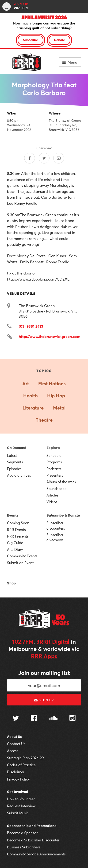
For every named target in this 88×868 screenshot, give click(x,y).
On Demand (17, 448)
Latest (12, 455)
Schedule (54, 455)
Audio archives (19, 475)
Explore (53, 448)
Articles (52, 495)
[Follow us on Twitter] (16, 719)
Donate (59, 40)
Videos (52, 502)
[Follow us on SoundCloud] (53, 719)
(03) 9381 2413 (31, 326)
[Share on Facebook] (30, 158)
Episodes (14, 469)
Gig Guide (15, 543)
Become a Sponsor (22, 833)
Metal (59, 408)
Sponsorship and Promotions (32, 826)
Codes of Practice (21, 765)
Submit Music (18, 813)
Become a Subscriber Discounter (33, 840)
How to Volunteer (21, 799)
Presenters (55, 475)
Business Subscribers (24, 847)
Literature (33, 408)
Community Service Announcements (36, 854)
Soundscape (56, 489)
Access (13, 751)
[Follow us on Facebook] (34, 719)
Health (31, 396)
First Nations (52, 384)
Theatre (44, 420)
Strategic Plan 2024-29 (25, 758)
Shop (11, 583)
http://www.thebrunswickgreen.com (50, 336)
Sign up (44, 700)
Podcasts (54, 469)
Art (26, 384)
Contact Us (16, 744)
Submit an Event (20, 563)
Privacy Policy (18, 779)
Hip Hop (56, 396)
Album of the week (61, 482)
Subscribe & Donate (63, 515)
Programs (54, 462)
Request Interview (21, 806)
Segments (15, 462)
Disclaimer (16, 772)
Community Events (22, 556)
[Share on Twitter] (44, 158)
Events (13, 515)
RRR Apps (44, 656)
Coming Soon (18, 523)
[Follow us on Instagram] (73, 719)
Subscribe (31, 40)
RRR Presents (18, 536)
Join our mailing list (44, 673)
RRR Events (16, 530)
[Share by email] (59, 158)
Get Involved (18, 792)
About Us (15, 737)
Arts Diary (15, 549)
